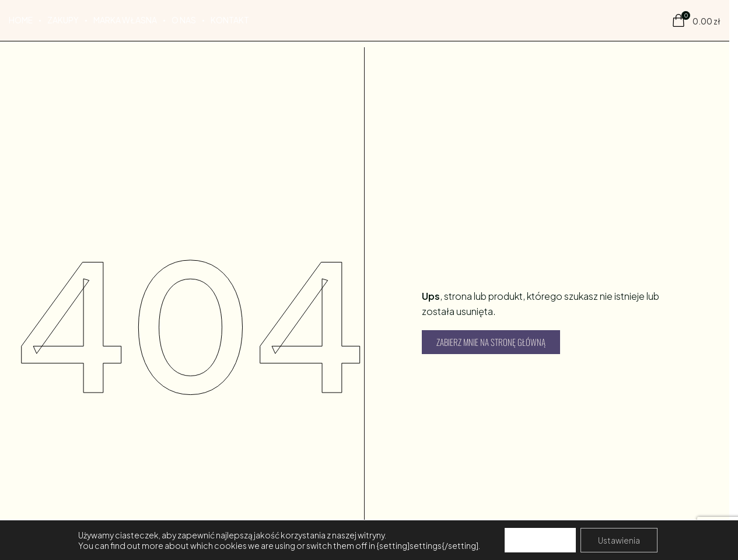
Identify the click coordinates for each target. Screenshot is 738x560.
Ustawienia (619, 540)
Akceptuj (540, 540)
